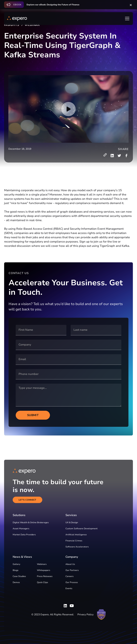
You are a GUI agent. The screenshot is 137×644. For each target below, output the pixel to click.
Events (69, 588)
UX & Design (72, 522)
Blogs (16, 570)
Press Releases (45, 576)
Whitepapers (44, 570)
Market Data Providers (24, 535)
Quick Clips (42, 582)
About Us (70, 564)
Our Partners (72, 570)
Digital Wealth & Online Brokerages (31, 522)
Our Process (72, 582)
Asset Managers (21, 529)
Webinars (42, 564)
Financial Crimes (74, 541)
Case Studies (19, 576)
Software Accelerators (77, 547)
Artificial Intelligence (76, 535)
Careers (69, 576)
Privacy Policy (85, 615)
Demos (16, 582)
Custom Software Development (82, 529)
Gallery (16, 564)
